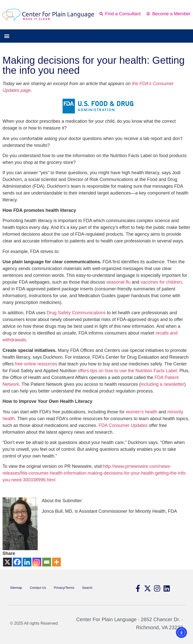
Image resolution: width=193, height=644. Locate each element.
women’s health (142, 412)
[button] (7, 36)
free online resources (36, 364)
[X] (7, 562)
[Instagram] (37, 562)
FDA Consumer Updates (123, 425)
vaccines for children (161, 282)
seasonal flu (118, 282)
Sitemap (16, 588)
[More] (56, 562)
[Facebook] (17, 562)
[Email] (47, 562)
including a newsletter (162, 384)
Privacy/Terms (64, 588)
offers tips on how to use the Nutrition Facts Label (127, 371)
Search (87, 588)
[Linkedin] (27, 562)
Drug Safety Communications (76, 313)
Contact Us (38, 588)
